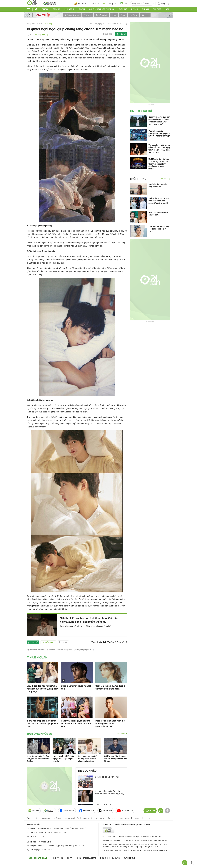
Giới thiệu (58, 858)
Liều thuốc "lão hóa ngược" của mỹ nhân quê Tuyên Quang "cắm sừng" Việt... (43, 689)
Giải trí (82, 9)
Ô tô (167, 9)
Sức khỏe (123, 9)
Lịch (124, 3)
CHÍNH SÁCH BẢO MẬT (86, 858)
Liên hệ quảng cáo (38, 858)
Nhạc (114, 15)
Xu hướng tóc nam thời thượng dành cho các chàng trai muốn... (88, 759)
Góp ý (70, 858)
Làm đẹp (137, 818)
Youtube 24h (125, 811)
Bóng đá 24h (87, 811)
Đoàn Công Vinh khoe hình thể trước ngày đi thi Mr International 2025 (110, 724)
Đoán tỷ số (109, 3)
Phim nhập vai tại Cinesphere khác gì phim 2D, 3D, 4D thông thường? (159, 133)
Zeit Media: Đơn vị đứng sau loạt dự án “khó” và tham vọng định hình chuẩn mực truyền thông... (159, 164)
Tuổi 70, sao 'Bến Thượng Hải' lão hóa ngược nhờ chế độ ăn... (115, 759)
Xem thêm (121, 734)
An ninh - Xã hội (72, 818)
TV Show (133, 15)
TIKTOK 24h (105, 811)
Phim (123, 15)
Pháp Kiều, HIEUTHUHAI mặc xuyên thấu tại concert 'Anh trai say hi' (159, 201)
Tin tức (45, 9)
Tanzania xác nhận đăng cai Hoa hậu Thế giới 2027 (159, 229)
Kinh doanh (69, 9)
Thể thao (157, 9)
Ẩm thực (112, 818)
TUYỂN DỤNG (130, 858)
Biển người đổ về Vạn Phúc (107, 777)
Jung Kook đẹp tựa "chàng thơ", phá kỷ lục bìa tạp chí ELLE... (38, 759)
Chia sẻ (122, 34)
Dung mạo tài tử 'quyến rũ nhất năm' (76, 687)
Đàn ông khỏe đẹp (41, 35)
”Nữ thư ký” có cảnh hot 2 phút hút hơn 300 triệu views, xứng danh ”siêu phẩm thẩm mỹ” (89, 620)
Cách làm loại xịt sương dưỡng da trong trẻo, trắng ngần (110, 687)
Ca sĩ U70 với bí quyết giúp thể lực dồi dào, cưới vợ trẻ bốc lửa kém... (76, 724)
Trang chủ (31, 24)
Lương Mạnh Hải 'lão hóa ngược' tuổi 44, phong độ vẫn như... (63, 759)
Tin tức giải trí (101, 15)
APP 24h (34, 811)
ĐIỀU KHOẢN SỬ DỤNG (110, 858)
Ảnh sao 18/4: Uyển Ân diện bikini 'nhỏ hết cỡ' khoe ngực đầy (109, 792)
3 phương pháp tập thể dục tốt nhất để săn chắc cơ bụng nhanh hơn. (43, 724)
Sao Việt (88, 15)
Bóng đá (56, 9)
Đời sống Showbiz (72, 15)
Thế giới (145, 9)
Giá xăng (95, 3)
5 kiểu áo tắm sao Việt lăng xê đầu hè (158, 186)
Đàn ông (145, 15)
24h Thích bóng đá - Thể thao (102, 9)
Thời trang (138, 179)
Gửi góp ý (48, 642)
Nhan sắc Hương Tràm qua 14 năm (158, 214)
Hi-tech (135, 9)
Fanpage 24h (67, 811)
